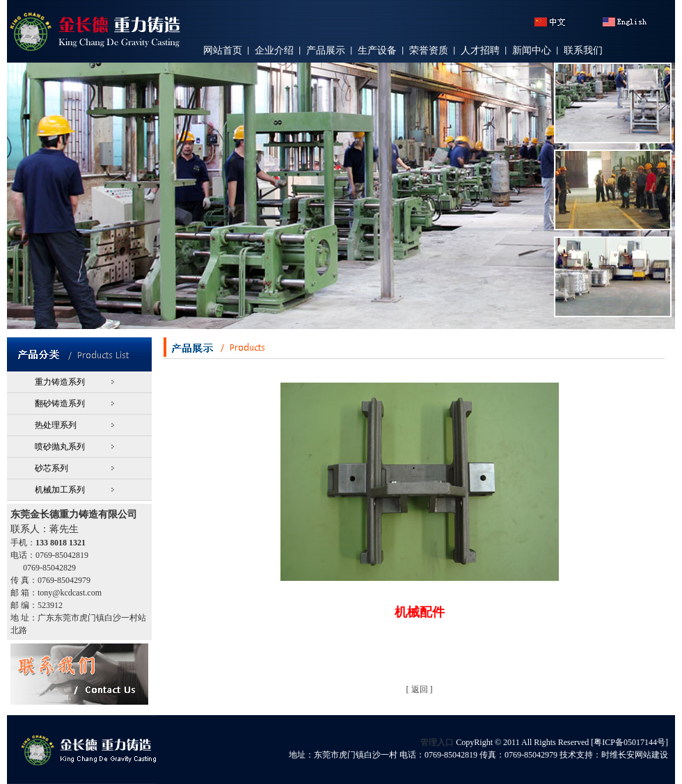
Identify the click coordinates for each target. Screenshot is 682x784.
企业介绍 (274, 50)
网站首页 (223, 50)
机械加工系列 (60, 490)
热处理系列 (56, 425)
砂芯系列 (51, 468)
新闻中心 (532, 50)
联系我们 (583, 50)
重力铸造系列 (60, 382)
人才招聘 (480, 50)
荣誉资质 (429, 50)
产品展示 (326, 50)
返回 (420, 689)
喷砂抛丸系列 (60, 447)
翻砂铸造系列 (60, 403)
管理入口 (437, 742)
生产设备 (377, 50)
